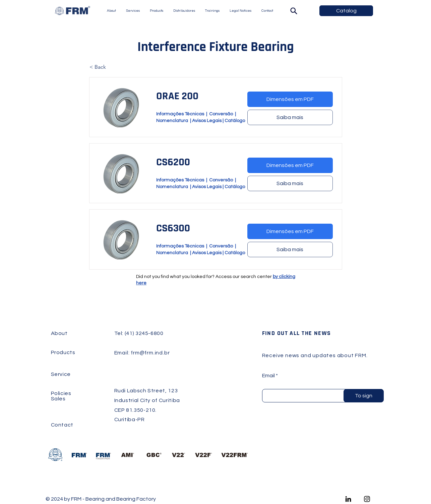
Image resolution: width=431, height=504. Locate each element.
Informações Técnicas (180, 114)
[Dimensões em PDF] (290, 99)
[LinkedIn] (348, 499)
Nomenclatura (173, 121)
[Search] (294, 11)
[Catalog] (346, 11)
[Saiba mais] (290, 117)
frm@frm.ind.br (150, 353)
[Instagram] (367, 499)
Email (268, 376)
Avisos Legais (207, 121)
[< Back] (112, 67)
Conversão (222, 114)
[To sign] (364, 396)
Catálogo (235, 121)
